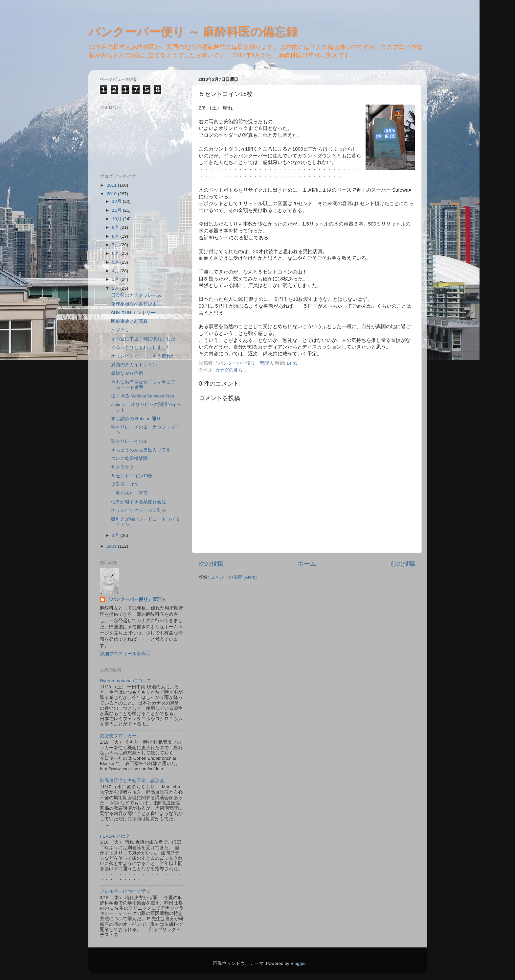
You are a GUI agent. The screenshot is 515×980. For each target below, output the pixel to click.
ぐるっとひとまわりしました (141, 347)
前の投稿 (403, 564)
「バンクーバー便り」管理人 (136, 599)
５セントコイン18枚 (132, 476)
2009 (112, 546)
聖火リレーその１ (129, 441)
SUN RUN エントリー (133, 313)
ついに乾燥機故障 (129, 458)
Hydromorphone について (126, 681)
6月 (116, 253)
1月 (116, 535)
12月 (117, 201)
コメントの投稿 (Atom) (234, 577)
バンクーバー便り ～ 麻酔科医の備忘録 (193, 31)
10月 (117, 219)
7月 (116, 245)
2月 (116, 288)
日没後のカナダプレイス (136, 295)
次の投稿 (211, 564)
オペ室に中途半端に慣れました (143, 339)
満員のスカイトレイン (134, 365)
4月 (116, 271)
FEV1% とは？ (115, 836)
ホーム (307, 564)
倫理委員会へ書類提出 (134, 304)
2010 (112, 194)
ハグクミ (120, 330)
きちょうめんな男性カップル (141, 450)
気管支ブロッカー (118, 736)
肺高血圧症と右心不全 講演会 (132, 781)
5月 (116, 262)
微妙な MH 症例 (127, 373)
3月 (116, 279)
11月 (117, 210)
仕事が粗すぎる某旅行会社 (139, 502)
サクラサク (123, 467)
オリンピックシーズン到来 (139, 510)
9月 (116, 227)
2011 (112, 185)
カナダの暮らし (231, 370)
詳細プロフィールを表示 (125, 654)
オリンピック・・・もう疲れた (143, 356)
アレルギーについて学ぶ (125, 891)
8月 (116, 236)
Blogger (298, 963)
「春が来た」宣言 (129, 493)
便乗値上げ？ (125, 484)
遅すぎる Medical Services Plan (143, 396)
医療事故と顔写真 (129, 321)
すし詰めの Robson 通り (136, 419)
